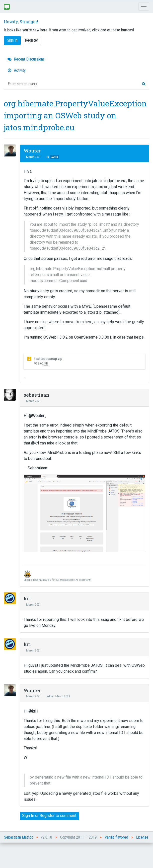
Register (32, 40)
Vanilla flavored (116, 837)
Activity (17, 70)
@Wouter (36, 416)
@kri (35, 443)
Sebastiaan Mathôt (18, 837)
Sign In (12, 40)
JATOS (54, 157)
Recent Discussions (26, 59)
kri (27, 598)
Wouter (32, 151)
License (142, 837)
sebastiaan (37, 395)
